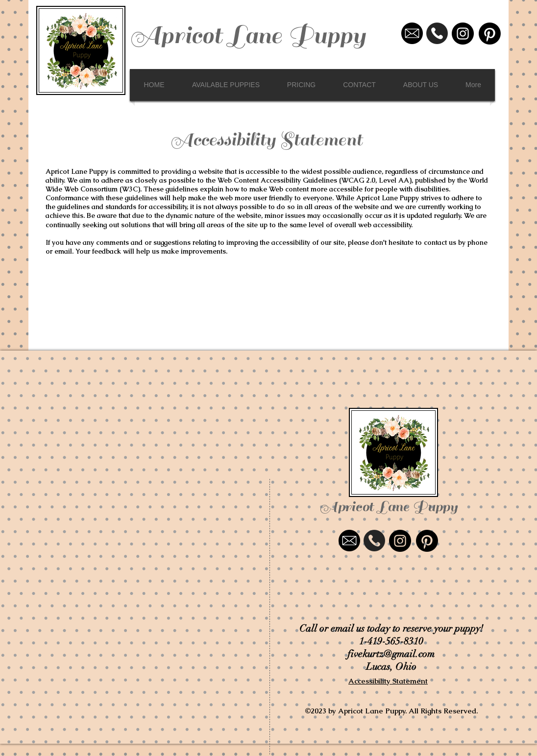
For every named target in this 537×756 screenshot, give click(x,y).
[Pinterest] (490, 34)
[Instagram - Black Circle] (463, 34)
